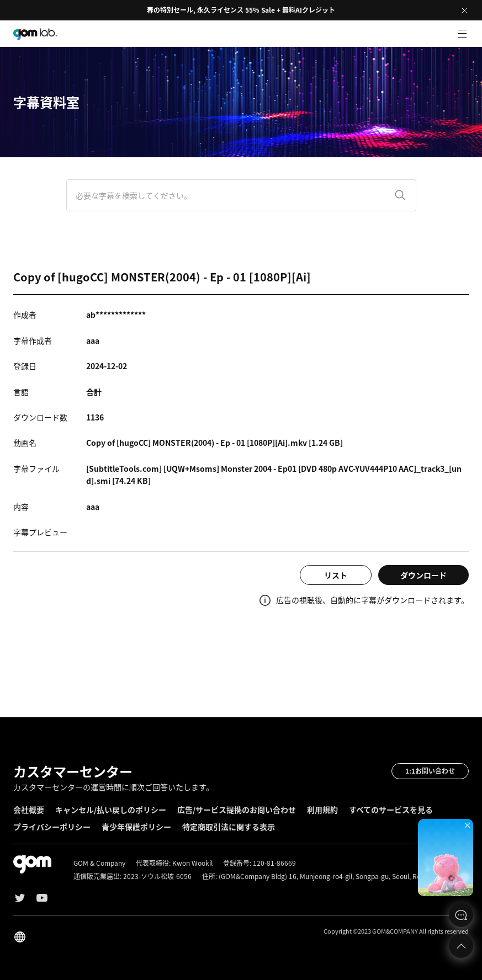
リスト (336, 575)
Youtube (42, 898)
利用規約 (322, 809)
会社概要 (29, 809)
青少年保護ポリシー (136, 827)
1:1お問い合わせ (430, 771)
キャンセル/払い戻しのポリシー (111, 809)
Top (461, 946)
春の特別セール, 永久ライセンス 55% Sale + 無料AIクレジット (241, 10)
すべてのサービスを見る (391, 809)
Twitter (20, 898)
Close (464, 10)
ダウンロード (423, 575)
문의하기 (461, 915)
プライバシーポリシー (52, 827)
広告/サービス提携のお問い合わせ (237, 809)
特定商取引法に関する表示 (229, 827)
